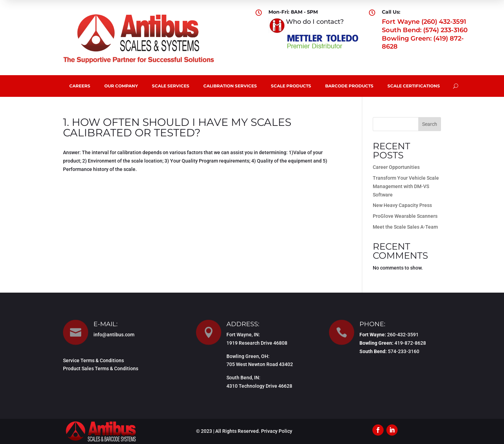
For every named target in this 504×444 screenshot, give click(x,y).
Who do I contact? (315, 22)
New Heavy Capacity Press (402, 205)
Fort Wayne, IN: (243, 335)
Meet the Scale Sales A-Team (405, 227)
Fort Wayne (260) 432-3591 (424, 22)
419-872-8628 (410, 343)
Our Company (121, 86)
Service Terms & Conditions (93, 360)
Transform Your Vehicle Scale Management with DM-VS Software (406, 186)
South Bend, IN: (243, 378)
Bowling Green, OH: (248, 356)
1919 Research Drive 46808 (257, 343)
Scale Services (171, 86)
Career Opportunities (396, 167)
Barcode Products (349, 86)
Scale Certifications (414, 86)
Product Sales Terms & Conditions (101, 368)
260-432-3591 (403, 335)
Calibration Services (230, 86)
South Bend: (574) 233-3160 (425, 30)
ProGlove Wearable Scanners (405, 216)
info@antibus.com (114, 335)
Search (430, 124)
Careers (80, 86)
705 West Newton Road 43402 (260, 364)
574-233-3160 (404, 351)
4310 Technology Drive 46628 (259, 386)
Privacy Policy (277, 431)
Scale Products (291, 86)
